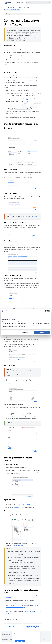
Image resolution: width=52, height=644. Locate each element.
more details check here (17, 545)
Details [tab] (26, 315)
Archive (11, 639)
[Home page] (5, 7)
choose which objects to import (24, 504)
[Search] (38, 3)
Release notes (20, 3)
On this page (7, 14)
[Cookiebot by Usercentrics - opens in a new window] (45, 311)
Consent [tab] (9, 315)
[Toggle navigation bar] (3, 3)
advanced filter (17, 507)
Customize (26, 332)
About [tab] (43, 315)
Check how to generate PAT (22, 100)
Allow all (42, 332)
